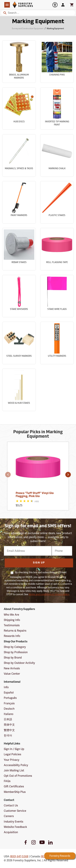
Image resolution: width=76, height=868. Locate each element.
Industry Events (14, 822)
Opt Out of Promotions (18, 776)
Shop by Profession (16, 652)
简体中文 (9, 725)
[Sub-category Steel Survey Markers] (19, 343)
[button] (8, 475)
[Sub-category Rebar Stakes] (19, 249)
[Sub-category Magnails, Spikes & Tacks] (19, 155)
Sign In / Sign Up (14, 749)
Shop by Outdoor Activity (19, 663)
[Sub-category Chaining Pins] (57, 62)
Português (10, 698)
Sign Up (39, 563)
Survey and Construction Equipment (28, 28)
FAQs (7, 781)
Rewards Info (12, 636)
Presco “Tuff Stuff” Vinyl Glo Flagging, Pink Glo (35, 495)
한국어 (8, 735)
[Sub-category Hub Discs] (19, 109)
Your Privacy (12, 760)
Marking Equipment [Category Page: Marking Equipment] (38, 22)
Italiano (9, 714)
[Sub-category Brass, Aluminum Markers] (19, 62)
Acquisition (11, 832)
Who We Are (11, 615)
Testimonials (12, 625)
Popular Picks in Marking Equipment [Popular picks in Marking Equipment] (38, 434)
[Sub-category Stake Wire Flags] (57, 296)
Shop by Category (15, 647)
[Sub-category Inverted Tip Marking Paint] (57, 109)
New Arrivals (12, 668)
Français (9, 703)
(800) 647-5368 (19, 856)
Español (9, 693)
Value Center (12, 674)
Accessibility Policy (16, 765)
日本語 (8, 719)
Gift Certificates (14, 786)
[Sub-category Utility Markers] (57, 343)
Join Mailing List (14, 770)
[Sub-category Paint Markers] (19, 202)
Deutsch (9, 709)
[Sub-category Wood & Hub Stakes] (19, 390)
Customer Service (15, 811)
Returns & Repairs (15, 631)
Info (6, 687)
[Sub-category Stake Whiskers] (19, 296)
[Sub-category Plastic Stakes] (57, 202)
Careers (9, 816)
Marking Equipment (55, 28)
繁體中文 (9, 730)
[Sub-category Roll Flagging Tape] (57, 249)
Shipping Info (12, 620)
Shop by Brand (13, 658)
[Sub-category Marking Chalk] (57, 155)
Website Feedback (15, 827)
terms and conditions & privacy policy (49, 594)
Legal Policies (12, 754)
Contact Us (11, 805)
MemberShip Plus (15, 792)
